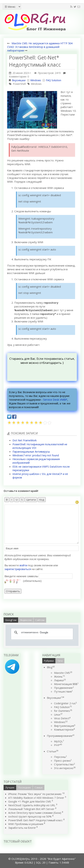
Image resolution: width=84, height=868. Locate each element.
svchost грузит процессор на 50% (30, 816)
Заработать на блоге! (22, 828)
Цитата (31, 500)
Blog (51, 667)
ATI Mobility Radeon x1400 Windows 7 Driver (36, 798)
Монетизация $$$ (66, 684)
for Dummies (63, 711)
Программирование (61, 736)
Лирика (60, 680)
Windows (36, 80)
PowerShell (19, 84)
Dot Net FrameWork (25, 440)
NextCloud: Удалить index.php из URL (32, 805)
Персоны (60, 757)
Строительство (64, 764)
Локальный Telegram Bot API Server (31, 809)
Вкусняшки (19, 80)
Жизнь (59, 676)
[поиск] (41, 633)
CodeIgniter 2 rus (65, 703)
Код (42, 500)
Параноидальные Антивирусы (31, 452)
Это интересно (65, 768)
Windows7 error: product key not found (36, 455)
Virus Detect (62, 718)
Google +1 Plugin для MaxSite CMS (30, 801)
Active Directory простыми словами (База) (35, 813)
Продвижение (64, 688)
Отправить (13, 591)
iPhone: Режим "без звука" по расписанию (35, 794)
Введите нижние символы (21, 576)
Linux (58, 714)
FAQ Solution (54, 80)
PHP (58, 745)
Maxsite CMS (63, 673)
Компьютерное (64, 729)
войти (23, 565)
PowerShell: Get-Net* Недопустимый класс (35, 820)
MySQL (59, 741)
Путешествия (63, 691)
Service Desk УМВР (55, 400)
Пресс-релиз (63, 761)
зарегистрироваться (18, 569)
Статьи (53, 751)
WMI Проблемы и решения (26, 824)
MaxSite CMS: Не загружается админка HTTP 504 (42, 43)
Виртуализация (65, 726)
